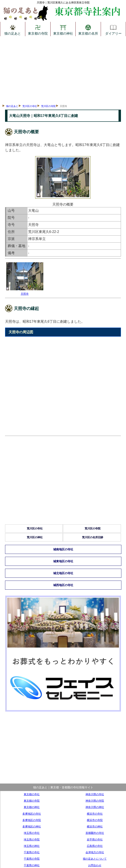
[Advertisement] (63, 69)
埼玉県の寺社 (32, 833)
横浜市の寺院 (95, 820)
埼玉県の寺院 (32, 839)
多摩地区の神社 (32, 826)
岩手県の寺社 (95, 839)
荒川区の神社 (35, 537)
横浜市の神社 (95, 826)
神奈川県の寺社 (95, 794)
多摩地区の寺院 (32, 820)
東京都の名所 (88, 29)
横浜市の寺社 (95, 814)
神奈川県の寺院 (95, 801)
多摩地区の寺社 (32, 814)
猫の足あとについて (95, 859)
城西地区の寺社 (63, 585)
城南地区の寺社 (63, 549)
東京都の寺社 (32, 794)
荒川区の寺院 (48, 106)
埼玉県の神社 (32, 846)
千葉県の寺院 (32, 859)
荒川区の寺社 (30, 106)
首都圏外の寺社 (95, 833)
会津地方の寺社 (95, 852)
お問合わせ (95, 865)
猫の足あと (13, 29)
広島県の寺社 (95, 846)
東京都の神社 (63, 29)
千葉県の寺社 (32, 852)
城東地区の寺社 (63, 561)
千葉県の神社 (32, 865)
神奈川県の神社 (95, 807)
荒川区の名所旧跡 (93, 537)
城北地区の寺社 (63, 573)
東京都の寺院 (38, 29)
